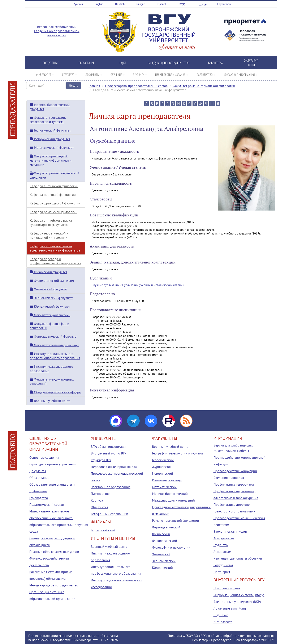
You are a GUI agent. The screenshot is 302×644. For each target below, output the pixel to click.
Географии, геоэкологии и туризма (177, 453)
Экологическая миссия (230, 531)
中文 (182, 4)
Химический (161, 554)
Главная (94, 86)
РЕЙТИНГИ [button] (140, 74)
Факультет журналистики (50, 315)
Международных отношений (173, 500)
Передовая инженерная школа (114, 467)
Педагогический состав (47, 504)
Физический (161, 534)
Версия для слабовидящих (57, 27)
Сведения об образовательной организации (57, 33)
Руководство (39, 498)
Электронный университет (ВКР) (237, 602)
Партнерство (100, 494)
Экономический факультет (51, 298)
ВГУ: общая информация (109, 446)
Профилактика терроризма (234, 484)
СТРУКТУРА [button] (70, 74)
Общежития (100, 507)
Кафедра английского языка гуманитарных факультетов (51, 223)
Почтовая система (227, 588)
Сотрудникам (223, 565)
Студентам (221, 545)
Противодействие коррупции (235, 471)
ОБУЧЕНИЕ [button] (118, 74)
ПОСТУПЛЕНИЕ (51, 63)
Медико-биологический (170, 494)
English (99, 4)
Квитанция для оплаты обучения (238, 558)
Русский (78, 4)
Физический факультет (48, 272)
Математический (164, 487)
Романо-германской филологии (176, 520)
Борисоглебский (103, 530)
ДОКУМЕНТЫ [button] (94, 74)
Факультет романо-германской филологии (204, 86)
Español (161, 4)
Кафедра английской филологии (54, 186)
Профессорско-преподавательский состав (136, 86)
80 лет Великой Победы (231, 451)
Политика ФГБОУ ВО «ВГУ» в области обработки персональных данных (221, 636)
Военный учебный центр (50, 401)
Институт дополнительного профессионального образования (55, 356)
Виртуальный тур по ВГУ (109, 453)
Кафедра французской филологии (55, 203)
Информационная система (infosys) (239, 595)
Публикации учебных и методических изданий (153, 285)
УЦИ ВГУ (267, 640)
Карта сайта (224, 4)
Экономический (164, 561)
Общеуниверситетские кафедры (56, 392)
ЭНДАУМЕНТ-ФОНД (251, 63)
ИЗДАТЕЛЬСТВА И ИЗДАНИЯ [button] (172, 74)
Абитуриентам (224, 538)
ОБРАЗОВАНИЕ (87, 63)
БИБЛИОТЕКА (215, 63)
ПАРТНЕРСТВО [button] (206, 74)
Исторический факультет (50, 139)
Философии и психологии (171, 547)
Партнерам (222, 572)
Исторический (163, 473)
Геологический (163, 460)
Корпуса (97, 500)
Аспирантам (222, 552)
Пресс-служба (221, 640)
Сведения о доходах (229, 478)
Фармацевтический (166, 527)
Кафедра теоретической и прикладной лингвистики (49, 235)
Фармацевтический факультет (54, 336)
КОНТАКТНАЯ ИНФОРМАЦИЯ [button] (240, 74)
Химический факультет (49, 289)
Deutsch (120, 4)
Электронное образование (111, 487)
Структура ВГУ (101, 460)
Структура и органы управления (53, 464)
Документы (38, 471)
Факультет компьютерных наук (54, 345)
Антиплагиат (223, 622)
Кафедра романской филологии (54, 212)
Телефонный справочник (109, 514)
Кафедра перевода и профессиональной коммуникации (56, 261)
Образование (39, 478)
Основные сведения (44, 457)
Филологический (165, 541)
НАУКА (123, 63)
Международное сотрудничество (54, 585)
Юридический (162, 568)
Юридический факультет (50, 306)
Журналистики (163, 467)
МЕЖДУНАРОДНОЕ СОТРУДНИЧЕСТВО (169, 63)
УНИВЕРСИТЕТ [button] (45, 74)
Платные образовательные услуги (54, 552)
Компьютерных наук (167, 480)
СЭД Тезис (221, 615)
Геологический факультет (50, 130)
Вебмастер (200, 640)
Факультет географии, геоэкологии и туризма (48, 120)
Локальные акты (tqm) (230, 608)
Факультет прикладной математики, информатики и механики (51, 160)
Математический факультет (52, 148)
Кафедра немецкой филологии (53, 195)
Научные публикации (106, 285)
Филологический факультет (52, 281)
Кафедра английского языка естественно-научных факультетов (55, 248)
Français (141, 4)
